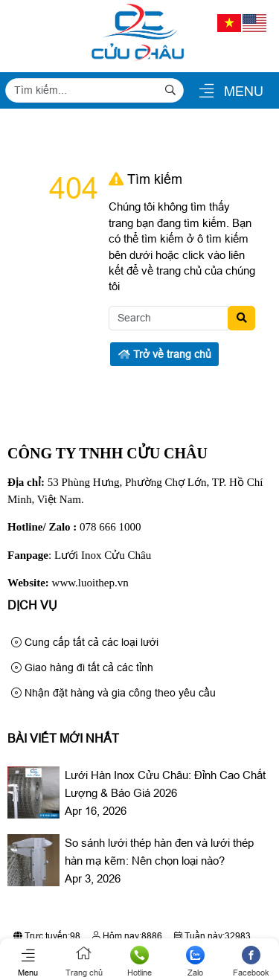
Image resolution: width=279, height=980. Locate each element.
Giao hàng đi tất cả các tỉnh (82, 667)
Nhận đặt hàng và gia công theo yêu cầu (113, 693)
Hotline (139, 961)
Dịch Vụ (32, 605)
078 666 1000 (110, 527)
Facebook (251, 961)
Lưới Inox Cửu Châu (103, 555)
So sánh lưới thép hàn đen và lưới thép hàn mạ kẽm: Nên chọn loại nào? (159, 852)
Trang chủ (84, 961)
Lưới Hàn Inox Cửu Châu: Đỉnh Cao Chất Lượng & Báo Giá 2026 (165, 784)
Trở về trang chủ (165, 354)
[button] (206, 92)
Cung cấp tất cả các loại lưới (85, 642)
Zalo (195, 961)
